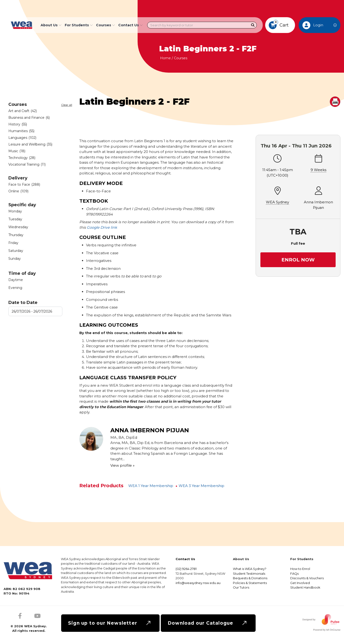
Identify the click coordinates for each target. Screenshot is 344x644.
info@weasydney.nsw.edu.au (198, 583)
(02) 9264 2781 (186, 569)
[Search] (253, 25)
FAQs (294, 574)
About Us (51, 25)
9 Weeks (318, 170)
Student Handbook (305, 587)
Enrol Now (298, 260)
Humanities (21, 131)
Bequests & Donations (250, 578)
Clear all (67, 105)
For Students (79, 25)
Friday (13, 243)
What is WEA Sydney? (250, 569)
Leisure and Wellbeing (30, 144)
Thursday (16, 235)
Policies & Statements (250, 583)
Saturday (16, 251)
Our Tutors (241, 587)
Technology (22, 158)
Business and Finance (29, 118)
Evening (15, 288)
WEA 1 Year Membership (151, 486)
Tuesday (15, 219)
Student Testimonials (249, 574)
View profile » (122, 465)
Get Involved (300, 583)
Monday (15, 211)
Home (165, 58)
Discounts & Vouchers (307, 578)
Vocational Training (27, 164)
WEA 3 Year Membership (202, 486)
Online (18, 191)
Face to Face (24, 184)
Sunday (15, 259)
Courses (181, 58)
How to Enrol (300, 569)
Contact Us (130, 25)
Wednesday (18, 227)
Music (17, 151)
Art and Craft (23, 111)
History (18, 124)
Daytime (16, 280)
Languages (22, 138)
